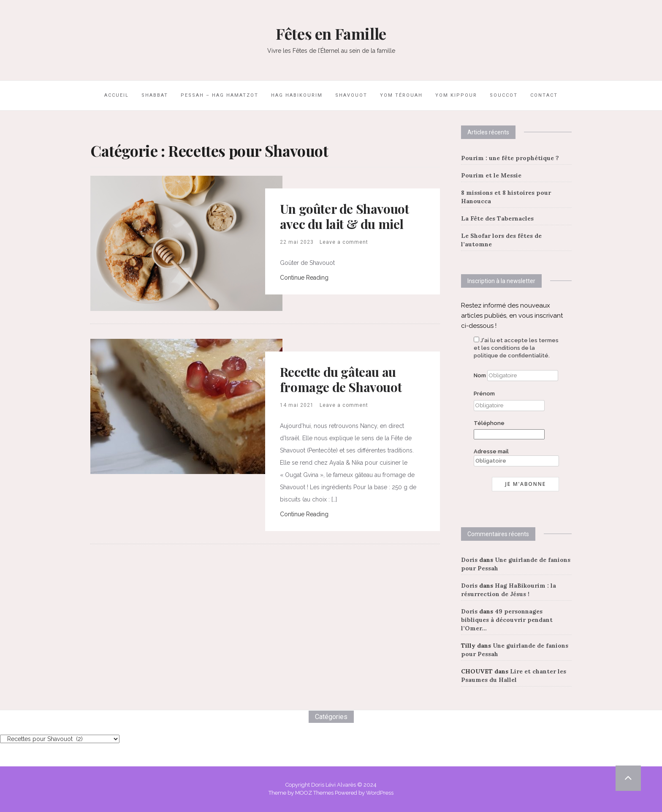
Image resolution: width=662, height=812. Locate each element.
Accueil (117, 95)
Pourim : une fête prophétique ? (510, 158)
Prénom (484, 394)
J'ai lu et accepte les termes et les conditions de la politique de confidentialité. (516, 348)
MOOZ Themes (314, 793)
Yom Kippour (456, 95)
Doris (469, 560)
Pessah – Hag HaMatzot (220, 95)
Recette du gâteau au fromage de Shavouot (341, 379)
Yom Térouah (401, 95)
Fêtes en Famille (331, 33)
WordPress (380, 793)
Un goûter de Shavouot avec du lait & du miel (345, 216)
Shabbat (155, 95)
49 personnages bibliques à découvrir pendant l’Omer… (507, 620)
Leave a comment (344, 242)
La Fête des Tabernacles (497, 218)
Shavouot (351, 95)
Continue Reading (304, 278)
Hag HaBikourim (297, 95)
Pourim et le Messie (491, 175)
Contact (544, 95)
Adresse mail (517, 457)
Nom (480, 375)
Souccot (504, 95)
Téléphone (489, 423)
